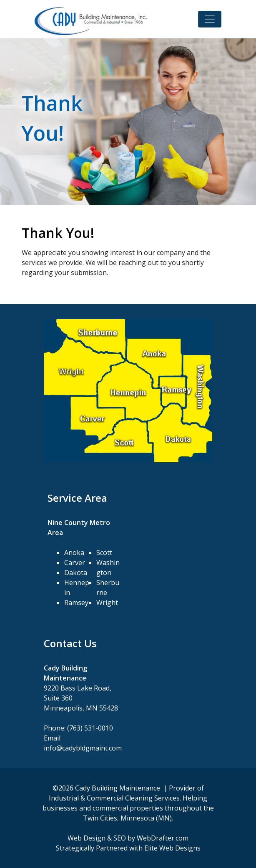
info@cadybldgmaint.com (83, 748)
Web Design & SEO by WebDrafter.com (128, 838)
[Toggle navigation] (210, 19)
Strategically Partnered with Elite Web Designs (128, 848)
